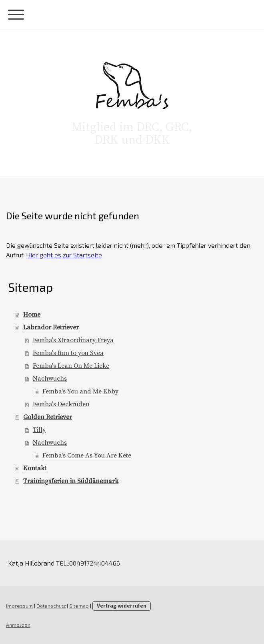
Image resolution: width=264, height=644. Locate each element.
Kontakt (35, 468)
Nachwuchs (50, 379)
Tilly (39, 430)
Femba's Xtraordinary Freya (73, 340)
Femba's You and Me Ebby (80, 391)
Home (32, 315)
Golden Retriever (48, 417)
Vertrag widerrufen (122, 606)
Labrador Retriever (51, 327)
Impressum (19, 606)
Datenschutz (51, 606)
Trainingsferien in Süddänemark (71, 481)
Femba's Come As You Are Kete (87, 455)
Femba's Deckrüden (61, 404)
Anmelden (18, 625)
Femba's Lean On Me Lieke (71, 366)
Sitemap (79, 606)
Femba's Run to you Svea (68, 353)
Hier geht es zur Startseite (64, 255)
